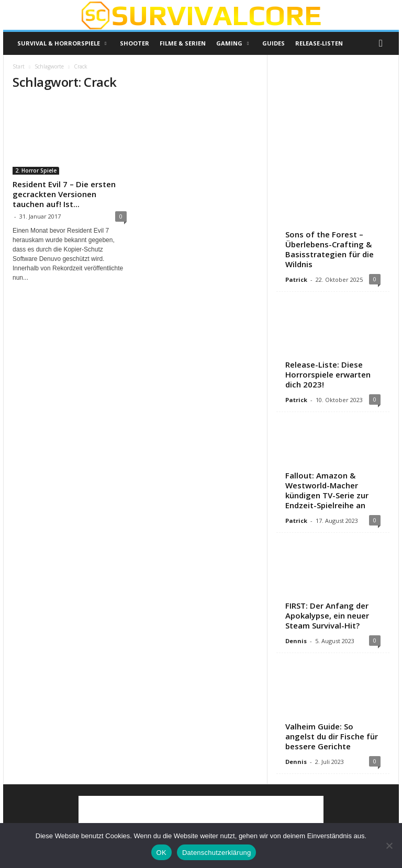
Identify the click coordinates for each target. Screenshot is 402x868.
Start (19, 66)
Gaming (232, 43)
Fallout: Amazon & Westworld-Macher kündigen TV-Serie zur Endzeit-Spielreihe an (327, 490)
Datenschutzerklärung (216, 853)
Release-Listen (319, 43)
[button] (383, 43)
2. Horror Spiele (36, 170)
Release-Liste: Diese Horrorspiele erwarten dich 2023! (328, 374)
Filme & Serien (183, 43)
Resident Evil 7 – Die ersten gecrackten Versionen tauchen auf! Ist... (64, 194)
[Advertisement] (333, 118)
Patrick (296, 279)
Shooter (135, 43)
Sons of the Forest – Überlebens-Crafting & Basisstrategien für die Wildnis (330, 249)
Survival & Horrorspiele (62, 43)
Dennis (296, 641)
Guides (273, 43)
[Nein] (389, 846)
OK (161, 853)
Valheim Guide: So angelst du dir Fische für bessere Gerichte (332, 736)
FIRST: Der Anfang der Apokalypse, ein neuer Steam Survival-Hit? (327, 615)
